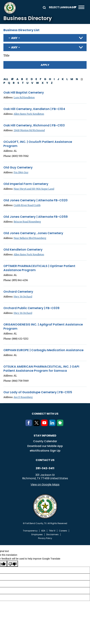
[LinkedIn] (53, 425)
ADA (43, 531)
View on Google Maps (45, 484)
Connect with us (45, 414)
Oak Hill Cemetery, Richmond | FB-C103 (34, 125)
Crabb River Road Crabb (27, 205)
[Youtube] (45, 425)
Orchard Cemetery (18, 292)
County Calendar (45, 441)
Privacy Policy (45, 538)
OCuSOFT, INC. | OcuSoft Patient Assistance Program (38, 144)
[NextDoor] (61, 425)
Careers (63, 531)
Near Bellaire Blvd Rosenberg (30, 238)
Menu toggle (81, 7)
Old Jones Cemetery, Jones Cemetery (33, 233)
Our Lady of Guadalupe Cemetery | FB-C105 (38, 392)
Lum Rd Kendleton (24, 97)
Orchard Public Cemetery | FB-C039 (31, 308)
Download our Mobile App (45, 446)
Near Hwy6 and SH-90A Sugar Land (34, 189)
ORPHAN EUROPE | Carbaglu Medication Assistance (43, 350)
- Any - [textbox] (14, 38)
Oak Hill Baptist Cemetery (24, 93)
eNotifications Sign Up (45, 451)
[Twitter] (37, 425)
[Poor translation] (12, 564)
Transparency (30, 531)
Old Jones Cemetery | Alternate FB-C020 (36, 200)
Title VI (52, 531)
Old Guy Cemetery (18, 167)
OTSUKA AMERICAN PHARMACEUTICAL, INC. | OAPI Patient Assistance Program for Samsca (41, 369)
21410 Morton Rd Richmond (29, 130)
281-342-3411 (45, 468)
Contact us (45, 460)
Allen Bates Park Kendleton (29, 114)
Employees (37, 535)
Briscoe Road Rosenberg (27, 222)
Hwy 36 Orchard (23, 297)
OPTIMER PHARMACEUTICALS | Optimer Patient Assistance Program (39, 268)
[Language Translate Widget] (62, 7)
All (6, 79)
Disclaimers (52, 535)
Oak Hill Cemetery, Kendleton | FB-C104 (34, 109)
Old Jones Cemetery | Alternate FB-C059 (36, 217)
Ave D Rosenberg (23, 397)
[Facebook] (29, 425)
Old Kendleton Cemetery (23, 250)
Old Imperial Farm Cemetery (26, 184)
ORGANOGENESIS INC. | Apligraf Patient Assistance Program (43, 327)
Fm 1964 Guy (21, 172)
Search (44, 7)
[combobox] (45, 38)
